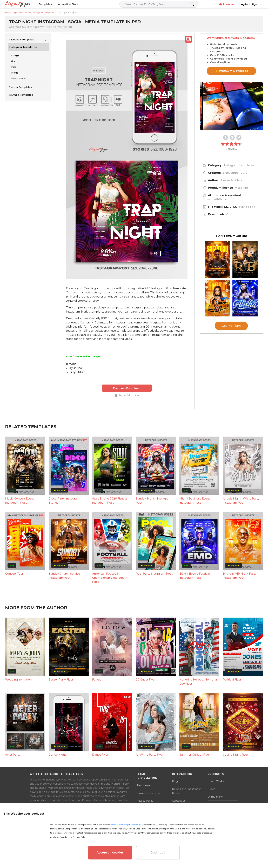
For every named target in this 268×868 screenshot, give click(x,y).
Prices (211, 789)
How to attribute (215, 199)
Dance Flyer (100, 755)
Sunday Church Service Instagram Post (64, 576)
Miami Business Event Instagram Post (195, 501)
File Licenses (144, 785)
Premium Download (127, 388)
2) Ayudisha (74, 368)
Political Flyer (232, 680)
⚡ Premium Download (232, 71)
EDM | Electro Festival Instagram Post (195, 576)
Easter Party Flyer (61, 680)
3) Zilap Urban (76, 372)
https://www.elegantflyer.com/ (126, 825)
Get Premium (231, 326)
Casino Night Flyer (235, 755)
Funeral (97, 680)
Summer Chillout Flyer (195, 755)
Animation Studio (69, 4)
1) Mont (71, 364)
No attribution (127, 395)
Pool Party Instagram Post (154, 574)
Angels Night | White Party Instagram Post (241, 501)
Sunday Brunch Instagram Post (154, 501)
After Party (13, 755)
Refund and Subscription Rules (187, 791)
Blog (175, 781)
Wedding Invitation (18, 680)
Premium (227, 4)
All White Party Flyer (150, 755)
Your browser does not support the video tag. (231, 106)
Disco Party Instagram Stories (64, 501)
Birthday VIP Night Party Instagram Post (240, 576)
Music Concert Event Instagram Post (19, 501)
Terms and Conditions (149, 793)
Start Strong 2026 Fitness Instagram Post (110, 501)
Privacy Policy (145, 801)
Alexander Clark (231, 180)
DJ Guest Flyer (146, 680)
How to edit (247, 207)
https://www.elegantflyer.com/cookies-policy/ (144, 833)
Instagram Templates (23, 47)
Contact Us (179, 801)
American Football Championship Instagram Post (110, 578)
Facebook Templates (22, 40)
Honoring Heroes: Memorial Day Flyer (198, 682)
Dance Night (57, 755)
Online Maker (216, 797)
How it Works (216, 781)
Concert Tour (14, 574)
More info (241, 188)
